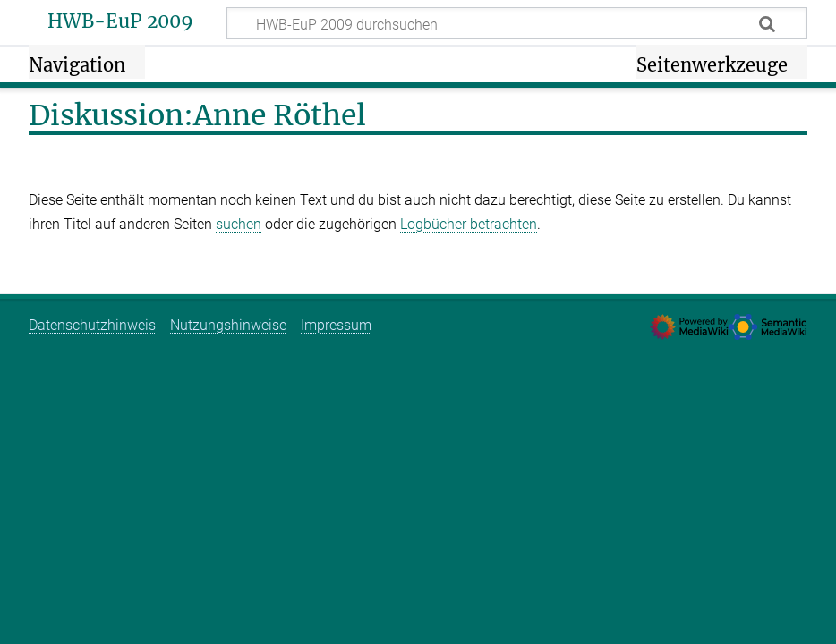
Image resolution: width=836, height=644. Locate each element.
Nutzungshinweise (228, 325)
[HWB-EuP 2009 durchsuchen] (517, 23)
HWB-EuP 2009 (120, 21)
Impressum (336, 325)
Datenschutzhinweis (92, 325)
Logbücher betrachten (469, 224)
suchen (239, 224)
